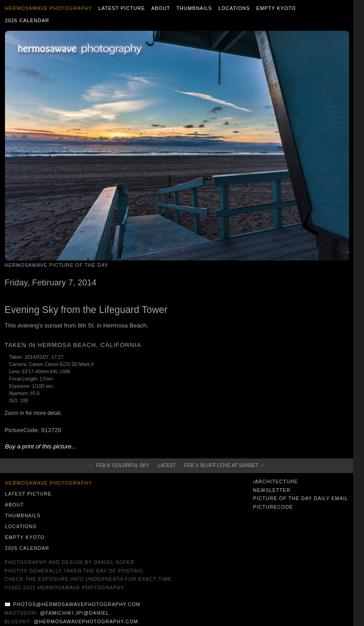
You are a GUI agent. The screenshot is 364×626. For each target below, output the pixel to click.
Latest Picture (122, 8)
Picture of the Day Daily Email (301, 498)
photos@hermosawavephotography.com (77, 604)
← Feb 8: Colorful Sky (119, 465)
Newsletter (272, 490)
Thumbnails (194, 8)
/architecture (275, 482)
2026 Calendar (27, 20)
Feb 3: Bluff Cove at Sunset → (224, 465)
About (161, 8)
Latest (167, 465)
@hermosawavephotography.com (86, 621)
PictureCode (273, 507)
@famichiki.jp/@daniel (74, 613)
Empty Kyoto (276, 8)
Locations (234, 8)
